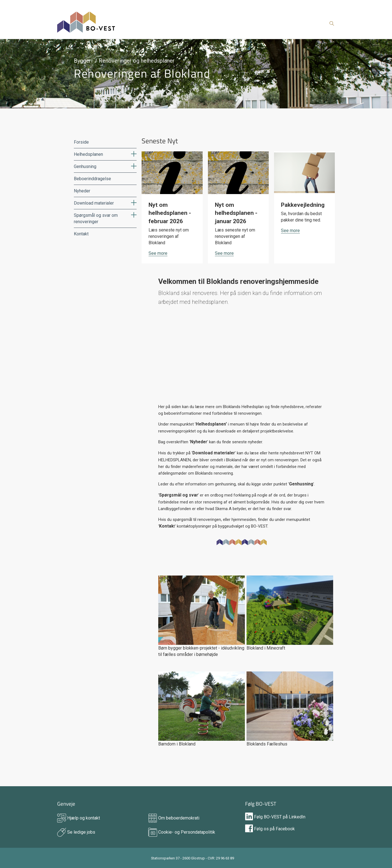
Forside (81, 142)
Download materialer (94, 203)
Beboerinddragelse (92, 179)
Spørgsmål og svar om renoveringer (96, 218)
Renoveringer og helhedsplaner (137, 61)
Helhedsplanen (88, 154)
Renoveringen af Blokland (142, 73)
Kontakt (81, 234)
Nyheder (82, 191)
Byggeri (83, 61)
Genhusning (85, 166)
